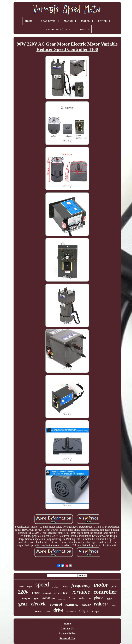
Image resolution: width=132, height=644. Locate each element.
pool (114, 587)
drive (58, 610)
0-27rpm (95, 611)
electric (39, 604)
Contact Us (67, 629)
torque (114, 606)
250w (48, 611)
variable (81, 592)
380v (36, 599)
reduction (85, 598)
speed (42, 584)
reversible (71, 611)
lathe (72, 598)
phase (99, 598)
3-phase (55, 587)
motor (101, 585)
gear (23, 604)
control (56, 604)
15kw (21, 587)
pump (65, 586)
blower (86, 605)
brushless (62, 599)
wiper (30, 587)
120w (36, 593)
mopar (26, 598)
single (84, 611)
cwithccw (72, 605)
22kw (110, 599)
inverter (61, 593)
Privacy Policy (67, 633)
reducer (101, 604)
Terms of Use (67, 638)
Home (67, 624)
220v (23, 592)
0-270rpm (49, 598)
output (47, 593)
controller (105, 592)
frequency (81, 585)
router (38, 611)
